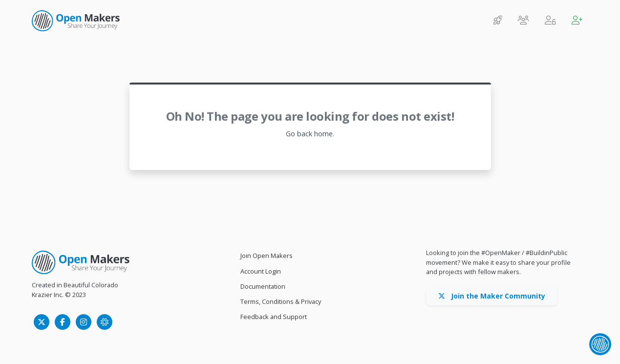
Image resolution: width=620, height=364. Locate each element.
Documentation (263, 286)
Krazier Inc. (48, 295)
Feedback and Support (274, 317)
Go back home (309, 134)
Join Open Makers (267, 256)
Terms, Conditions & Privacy (281, 301)
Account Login (261, 271)
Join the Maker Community (492, 296)
